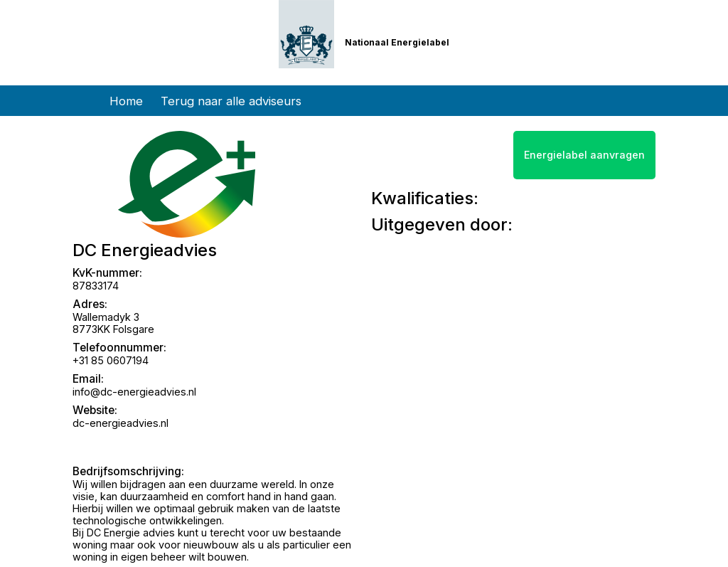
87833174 (96, 286)
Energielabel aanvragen (584, 155)
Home (126, 101)
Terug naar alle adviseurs (231, 101)
